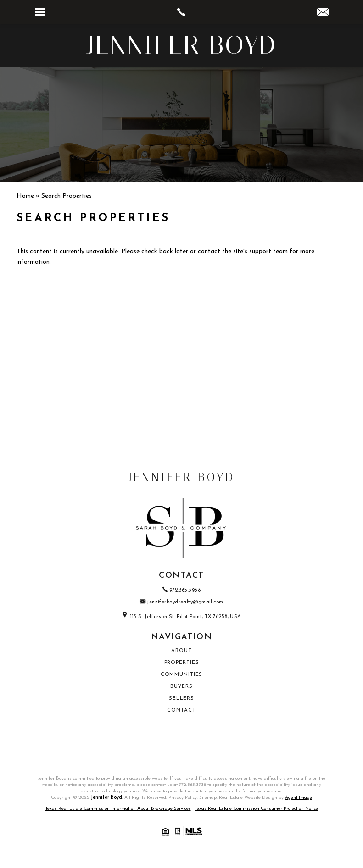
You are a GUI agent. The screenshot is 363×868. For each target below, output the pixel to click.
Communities (182, 675)
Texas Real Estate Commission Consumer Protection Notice (257, 809)
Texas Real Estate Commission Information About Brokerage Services (118, 809)
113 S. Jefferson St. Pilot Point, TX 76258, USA (181, 617)
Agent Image (299, 798)
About (181, 651)
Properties (182, 663)
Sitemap (208, 798)
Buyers (181, 687)
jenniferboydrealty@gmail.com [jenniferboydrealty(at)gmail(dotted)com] (181, 602)
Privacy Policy (183, 798)
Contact (181, 710)
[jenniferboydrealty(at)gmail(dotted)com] (323, 14)
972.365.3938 (193, 785)
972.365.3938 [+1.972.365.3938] (181, 590)
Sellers (181, 699)
